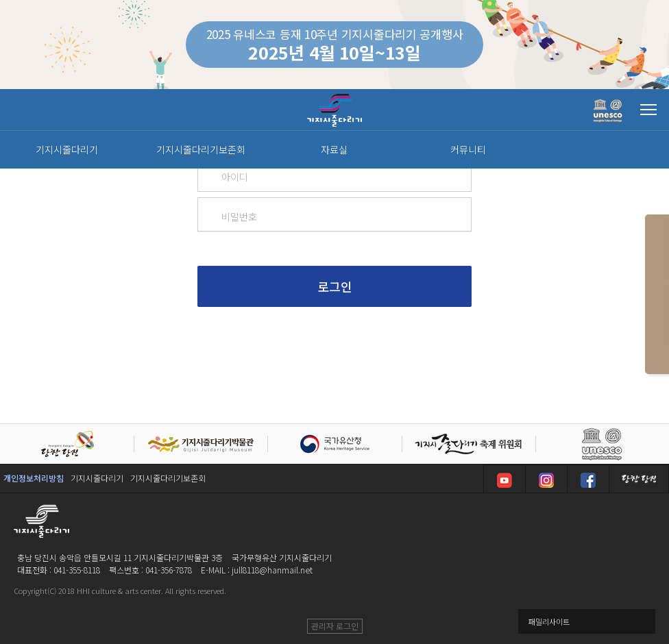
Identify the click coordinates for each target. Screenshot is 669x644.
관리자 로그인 (335, 626)
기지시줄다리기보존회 (168, 478)
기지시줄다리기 (97, 478)
